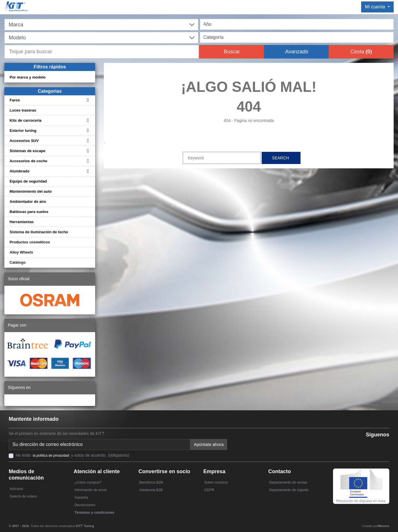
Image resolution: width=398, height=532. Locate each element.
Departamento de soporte (289, 490)
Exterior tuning (23, 131)
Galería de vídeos (23, 496)
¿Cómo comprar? (88, 482)
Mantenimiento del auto (31, 191)
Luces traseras (23, 110)
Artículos (16, 489)
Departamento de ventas (288, 482)
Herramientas (22, 222)
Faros (15, 100)
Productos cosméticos (30, 242)
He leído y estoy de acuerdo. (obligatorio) (72, 455)
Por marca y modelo (28, 77)
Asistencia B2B (151, 490)
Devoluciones (85, 505)
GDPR (209, 490)
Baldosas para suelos (29, 212)
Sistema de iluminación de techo (39, 232)
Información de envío (91, 490)
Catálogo (18, 262)
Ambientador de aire (28, 202)
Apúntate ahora (209, 444)
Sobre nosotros (216, 482)
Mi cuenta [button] (376, 7)
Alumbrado (20, 171)
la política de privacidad (51, 456)
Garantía (81, 498)
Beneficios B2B (151, 482)
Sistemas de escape (28, 151)
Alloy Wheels (21, 252)
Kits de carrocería (26, 120)
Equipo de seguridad (28, 181)
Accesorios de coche (28, 161)
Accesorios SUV (24, 141)
